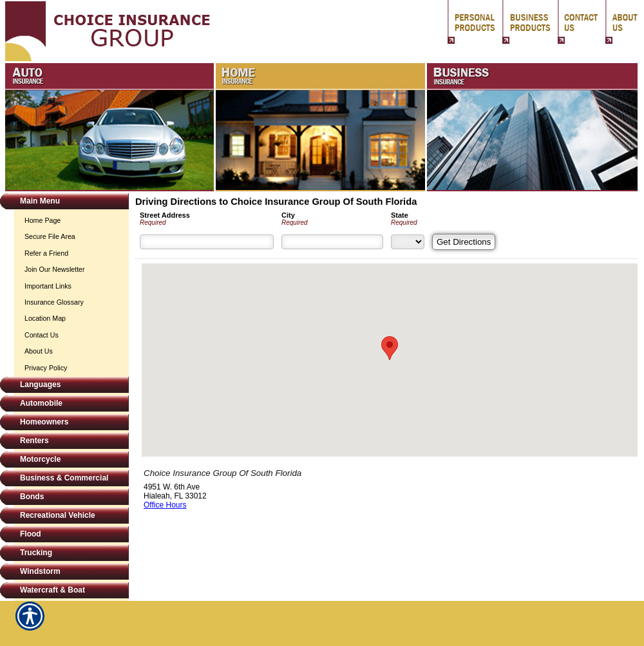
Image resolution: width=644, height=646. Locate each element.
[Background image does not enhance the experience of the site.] (64, 203)
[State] (408, 242)
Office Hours (165, 505)
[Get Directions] (464, 242)
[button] (390, 348)
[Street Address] (207, 242)
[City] (332, 242)
